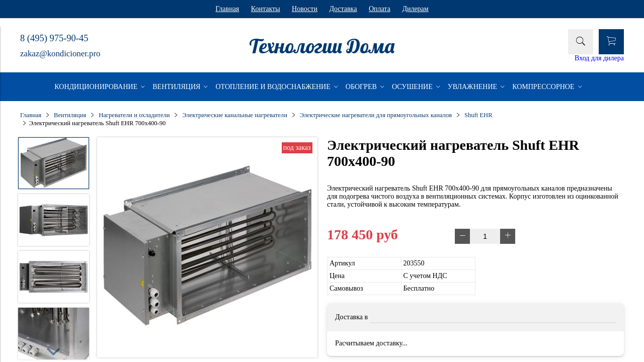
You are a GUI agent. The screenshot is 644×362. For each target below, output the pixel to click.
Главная (227, 9)
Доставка (343, 9)
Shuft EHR (478, 115)
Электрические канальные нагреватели (235, 115)
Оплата (380, 9)
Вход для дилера (599, 58)
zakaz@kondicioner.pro (60, 54)
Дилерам (415, 9)
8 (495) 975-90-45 (54, 38)
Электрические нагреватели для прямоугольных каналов (376, 115)
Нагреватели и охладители (134, 115)
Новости (305, 9)
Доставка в (351, 317)
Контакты (266, 9)
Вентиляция (70, 115)
